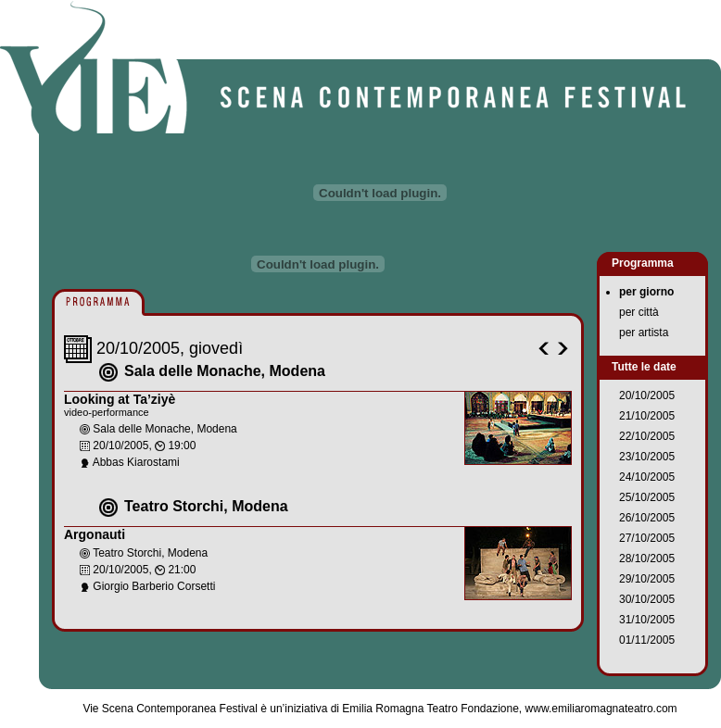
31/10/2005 (647, 620)
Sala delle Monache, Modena (225, 371)
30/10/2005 (647, 599)
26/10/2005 (647, 518)
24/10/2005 (647, 477)
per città (639, 312)
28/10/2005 (647, 559)
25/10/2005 (647, 497)
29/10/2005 (647, 579)
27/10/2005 (647, 538)
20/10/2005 (647, 395)
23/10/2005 (647, 457)
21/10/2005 (647, 416)
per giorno (646, 292)
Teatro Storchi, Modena (206, 506)
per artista (644, 333)
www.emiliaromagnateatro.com (601, 709)
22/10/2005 (647, 436)
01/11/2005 (647, 640)
